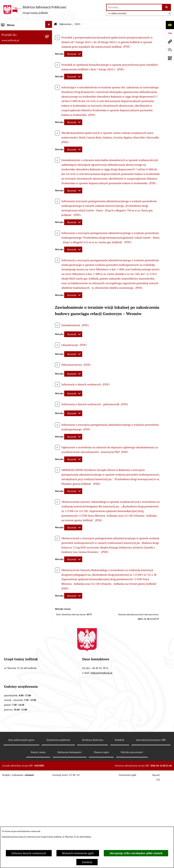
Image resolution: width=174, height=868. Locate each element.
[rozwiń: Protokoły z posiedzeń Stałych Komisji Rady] (49, 134)
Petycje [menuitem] (6, 611)
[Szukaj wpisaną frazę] (167, 7)
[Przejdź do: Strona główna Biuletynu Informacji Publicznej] (56, 24)
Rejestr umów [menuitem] (10, 686)
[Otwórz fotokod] (170, 58)
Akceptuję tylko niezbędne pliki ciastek (136, 853)
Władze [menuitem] (6, 53)
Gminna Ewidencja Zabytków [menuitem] (19, 517)
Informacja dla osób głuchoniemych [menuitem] (23, 670)
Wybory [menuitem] (6, 695)
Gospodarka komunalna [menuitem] (16, 645)
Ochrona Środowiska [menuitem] (14, 374)
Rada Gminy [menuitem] (9, 94)
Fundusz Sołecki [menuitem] (11, 628)
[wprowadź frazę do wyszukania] (134, 7)
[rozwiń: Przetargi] (49, 337)
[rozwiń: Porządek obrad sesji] (49, 104)
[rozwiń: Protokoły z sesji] (49, 124)
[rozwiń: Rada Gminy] (49, 73)
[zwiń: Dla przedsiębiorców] (49, 425)
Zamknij (87, 862)
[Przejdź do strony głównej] (35, 10)
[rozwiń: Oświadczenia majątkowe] (49, 619)
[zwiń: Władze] (49, 52)
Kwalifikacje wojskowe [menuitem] (15, 653)
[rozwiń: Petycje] (49, 611)
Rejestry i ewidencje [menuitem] (13, 525)
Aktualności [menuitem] (9, 678)
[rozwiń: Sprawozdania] (49, 228)
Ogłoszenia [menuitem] (8, 550)
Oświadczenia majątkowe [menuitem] (17, 620)
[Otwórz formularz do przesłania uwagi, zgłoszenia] (170, 50)
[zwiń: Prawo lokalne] (49, 176)
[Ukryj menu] (49, 24)
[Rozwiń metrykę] (73, 54)
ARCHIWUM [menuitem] (9, 42)
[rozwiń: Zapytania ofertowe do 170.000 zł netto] (49, 347)
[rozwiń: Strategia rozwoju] (49, 238)
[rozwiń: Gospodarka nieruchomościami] (49, 248)
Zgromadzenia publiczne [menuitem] (17, 636)
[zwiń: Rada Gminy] (49, 93)
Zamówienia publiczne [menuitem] (15, 296)
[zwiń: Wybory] (49, 694)
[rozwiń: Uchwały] (49, 197)
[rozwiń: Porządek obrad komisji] (49, 114)
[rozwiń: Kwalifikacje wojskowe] (49, 652)
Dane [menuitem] (5, 33)
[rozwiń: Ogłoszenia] (49, 384)
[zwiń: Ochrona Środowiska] (49, 374)
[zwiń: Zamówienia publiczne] (49, 295)
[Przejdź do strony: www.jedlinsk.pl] (170, 42)
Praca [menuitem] (5, 661)
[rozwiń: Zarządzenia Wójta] (49, 207)
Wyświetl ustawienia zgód (78, 853)
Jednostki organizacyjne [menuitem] (16, 533)
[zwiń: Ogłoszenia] (49, 549)
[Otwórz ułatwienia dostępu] (170, 25)
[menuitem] (26, 63)
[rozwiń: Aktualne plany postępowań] (49, 327)
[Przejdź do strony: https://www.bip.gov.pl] (170, 33)
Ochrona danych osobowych (29, 853)
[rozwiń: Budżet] (49, 218)
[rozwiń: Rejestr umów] (49, 686)
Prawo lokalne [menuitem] (10, 177)
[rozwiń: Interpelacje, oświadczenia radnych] (49, 150)
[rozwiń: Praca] (49, 661)
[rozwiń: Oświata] (49, 541)
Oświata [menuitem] (6, 541)
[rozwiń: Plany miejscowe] (49, 275)
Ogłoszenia (65, 24)
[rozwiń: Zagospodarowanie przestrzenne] (49, 259)
